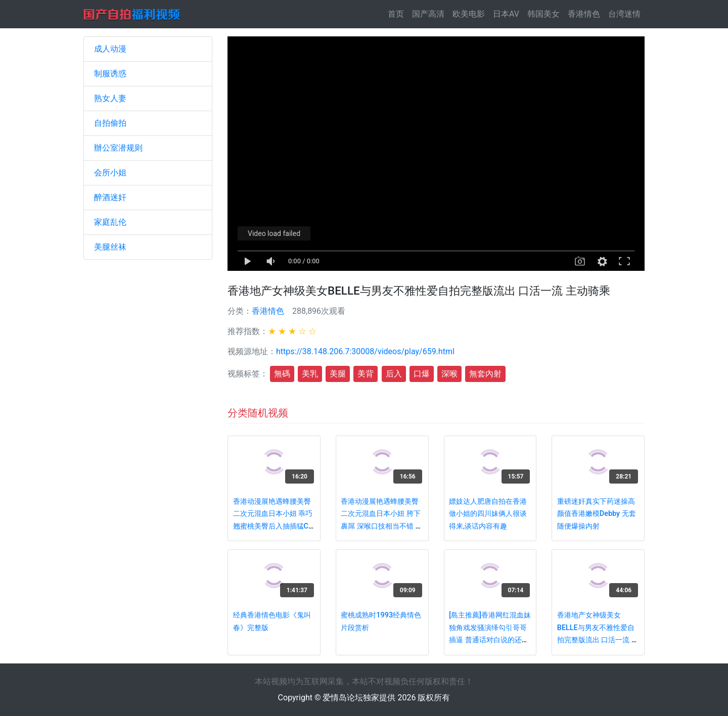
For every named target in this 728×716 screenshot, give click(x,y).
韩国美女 (543, 14)
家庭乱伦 (110, 222)
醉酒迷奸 (110, 197)
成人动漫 (110, 49)
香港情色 (584, 14)
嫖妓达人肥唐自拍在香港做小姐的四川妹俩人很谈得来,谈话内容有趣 (488, 514)
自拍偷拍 (110, 123)
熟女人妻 (110, 98)
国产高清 (428, 14)
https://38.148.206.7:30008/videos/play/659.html (365, 351)
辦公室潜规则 (118, 148)
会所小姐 (110, 173)
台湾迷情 (624, 14)
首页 (398, 13)
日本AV (506, 14)
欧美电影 (469, 14)
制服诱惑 (110, 74)
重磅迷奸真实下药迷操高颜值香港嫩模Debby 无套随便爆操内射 (597, 514)
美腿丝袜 (110, 247)
